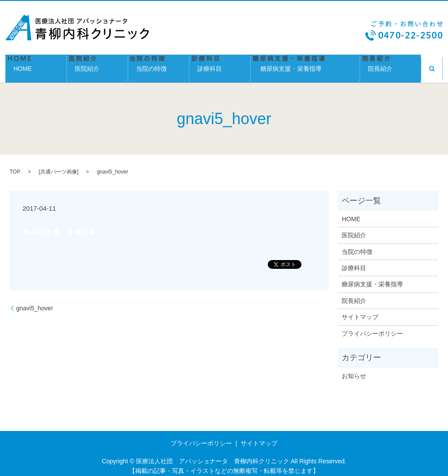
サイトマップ (360, 311)
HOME (36, 66)
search (432, 66)
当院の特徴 (159, 66)
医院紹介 (97, 66)
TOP (15, 166)
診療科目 (220, 66)
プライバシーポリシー (372, 327)
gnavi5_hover (35, 302)
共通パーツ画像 (59, 166)
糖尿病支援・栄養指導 (305, 66)
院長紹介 (390, 66)
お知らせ (354, 370)
